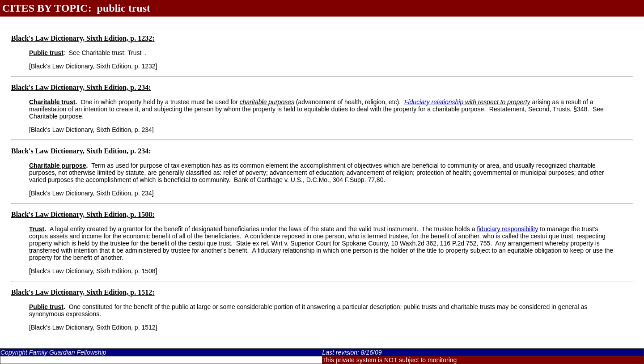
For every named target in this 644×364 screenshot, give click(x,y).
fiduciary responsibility (507, 229)
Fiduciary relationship (434, 102)
